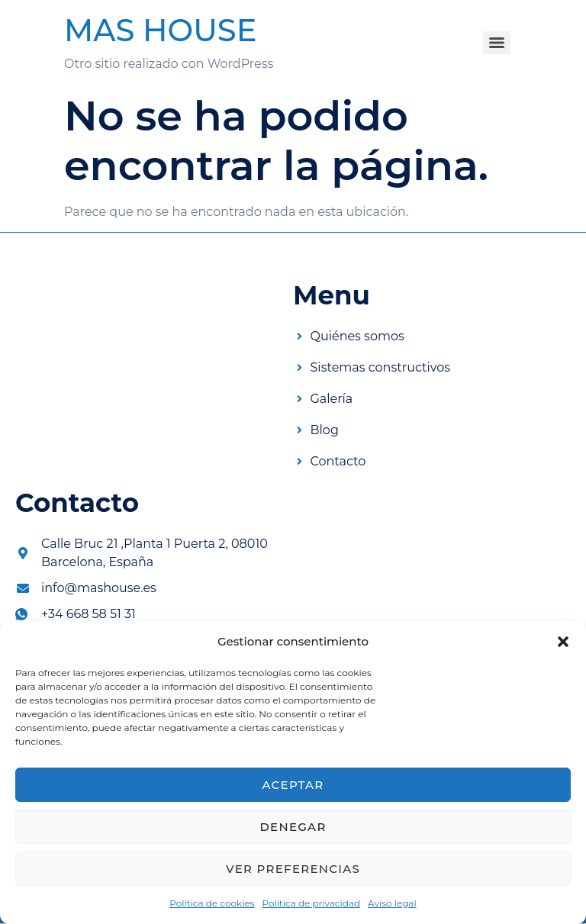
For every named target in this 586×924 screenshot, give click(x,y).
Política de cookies (212, 903)
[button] (563, 642)
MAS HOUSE (160, 30)
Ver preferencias (293, 869)
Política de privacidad (311, 903)
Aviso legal (392, 903)
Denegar (293, 827)
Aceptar (293, 785)
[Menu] (497, 43)
